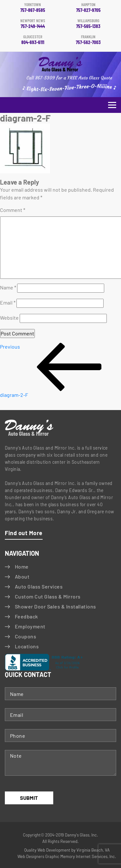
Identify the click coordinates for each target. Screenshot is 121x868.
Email (8, 302)
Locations (27, 646)
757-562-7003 (89, 40)
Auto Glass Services (39, 586)
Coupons (25, 636)
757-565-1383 (89, 24)
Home (22, 566)
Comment (13, 210)
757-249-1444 (33, 24)
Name (8, 287)
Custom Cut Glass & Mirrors (48, 596)
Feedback (26, 616)
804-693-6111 (33, 40)
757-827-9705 (89, 8)
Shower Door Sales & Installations (55, 606)
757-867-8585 (33, 8)
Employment (30, 626)
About (22, 576)
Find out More (24, 533)
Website (9, 318)
